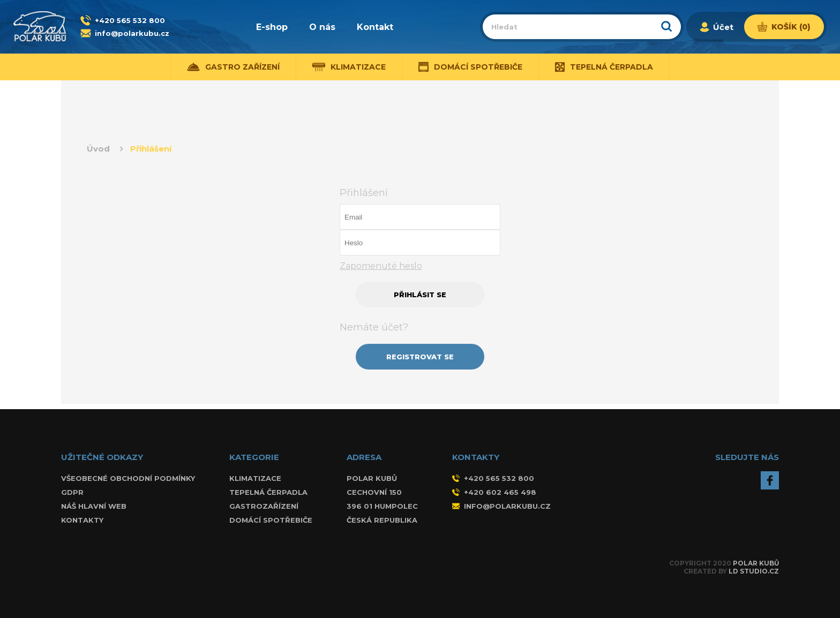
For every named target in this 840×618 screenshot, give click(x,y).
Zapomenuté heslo (381, 266)
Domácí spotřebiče (471, 67)
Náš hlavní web (94, 506)
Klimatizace (349, 67)
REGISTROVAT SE (420, 357)
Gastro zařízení (233, 67)
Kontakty (82, 520)
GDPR (72, 492)
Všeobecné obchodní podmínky (128, 478)
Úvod (98, 149)
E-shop (272, 27)
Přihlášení (151, 149)
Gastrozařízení (264, 506)
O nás (322, 27)
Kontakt (375, 27)
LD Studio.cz (754, 571)
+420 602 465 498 (494, 492)
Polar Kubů (756, 563)
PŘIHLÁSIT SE (420, 295)
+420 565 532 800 (130, 20)
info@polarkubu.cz (132, 33)
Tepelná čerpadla (604, 67)
